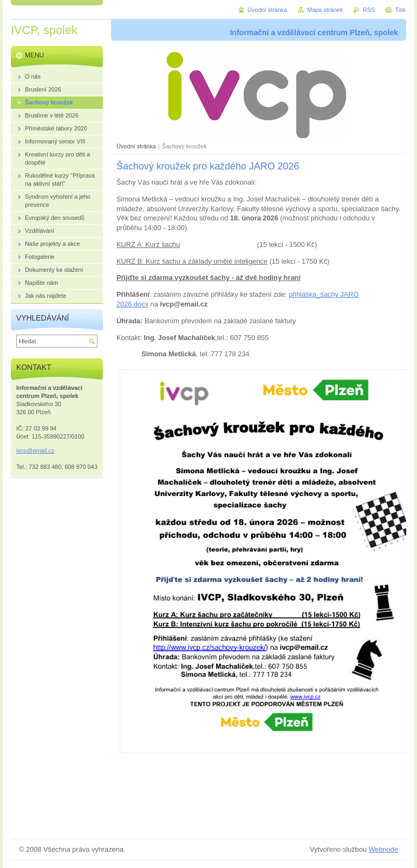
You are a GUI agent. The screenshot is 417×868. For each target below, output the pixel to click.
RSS (369, 10)
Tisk (400, 10)
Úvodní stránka (136, 146)
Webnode (383, 849)
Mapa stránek (325, 10)
